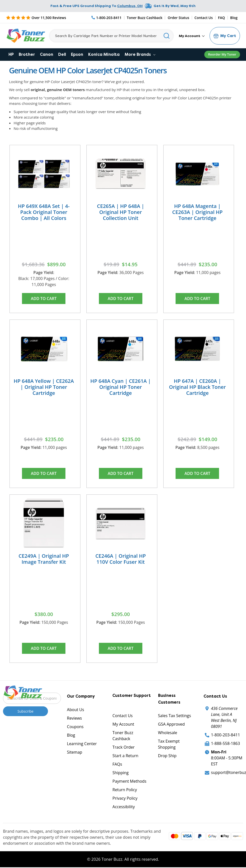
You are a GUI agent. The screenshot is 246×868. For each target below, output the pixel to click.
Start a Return (125, 756)
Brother (27, 54)
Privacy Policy (125, 799)
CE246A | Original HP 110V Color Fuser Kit (121, 559)
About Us (76, 710)
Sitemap (75, 753)
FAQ (222, 18)
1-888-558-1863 (226, 744)
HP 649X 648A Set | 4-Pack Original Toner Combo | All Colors (44, 212)
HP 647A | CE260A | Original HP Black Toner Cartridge (198, 387)
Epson (77, 54)
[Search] (111, 36)
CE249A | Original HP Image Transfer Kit (44, 559)
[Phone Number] (107, 18)
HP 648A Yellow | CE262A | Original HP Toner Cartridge (44, 387)
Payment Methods (129, 782)
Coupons (75, 727)
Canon (47, 54)
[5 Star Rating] (36, 18)
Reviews (74, 719)
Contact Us (204, 18)
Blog (234, 18)
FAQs (117, 765)
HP (11, 54)
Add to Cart (44, 299)
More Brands (140, 54)
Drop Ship (167, 756)
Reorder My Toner (222, 54)
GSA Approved (171, 725)
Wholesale (168, 733)
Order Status (178, 18)
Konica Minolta (104, 54)
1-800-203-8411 (226, 736)
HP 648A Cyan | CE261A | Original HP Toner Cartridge (121, 387)
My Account (192, 36)
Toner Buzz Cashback (145, 18)
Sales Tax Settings (175, 716)
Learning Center (82, 744)
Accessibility (123, 807)
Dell (62, 54)
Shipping (121, 773)
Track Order (123, 748)
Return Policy (125, 790)
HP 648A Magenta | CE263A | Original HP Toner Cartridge (198, 212)
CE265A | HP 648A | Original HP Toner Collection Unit (121, 212)
